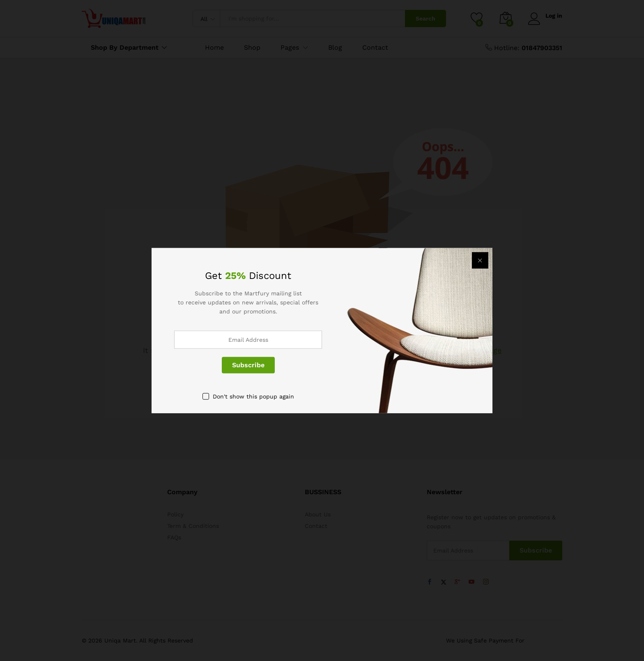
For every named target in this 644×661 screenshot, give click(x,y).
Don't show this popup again (253, 396)
